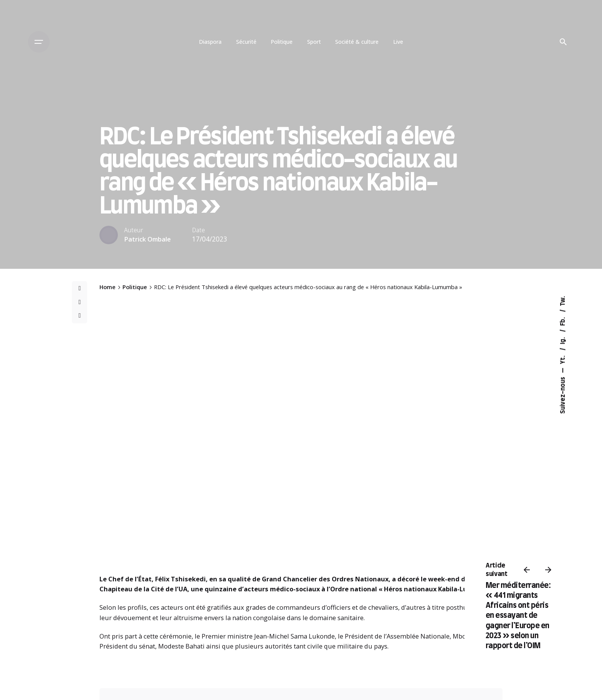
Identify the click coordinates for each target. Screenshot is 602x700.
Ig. (563, 340)
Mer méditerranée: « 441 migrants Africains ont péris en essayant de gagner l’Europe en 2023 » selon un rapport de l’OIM (518, 616)
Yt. (563, 359)
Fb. (563, 321)
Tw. (563, 301)
